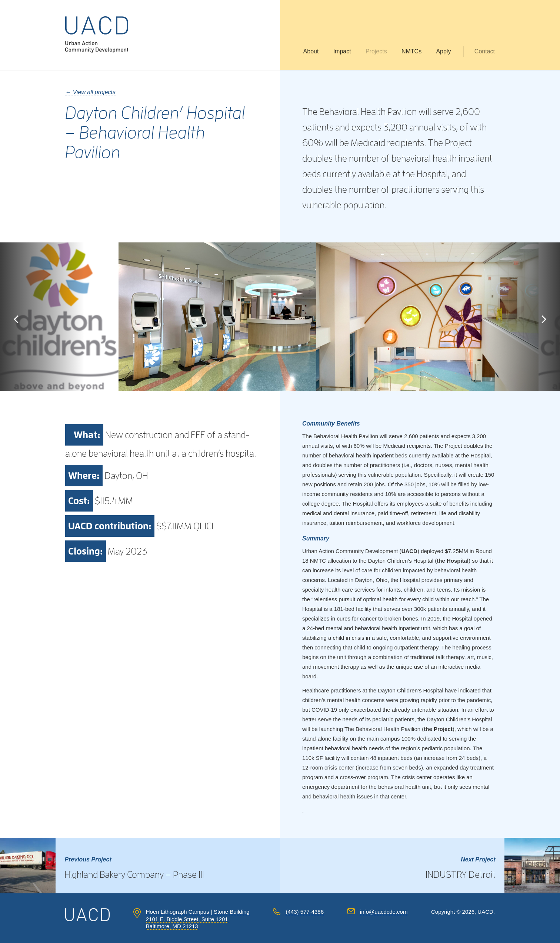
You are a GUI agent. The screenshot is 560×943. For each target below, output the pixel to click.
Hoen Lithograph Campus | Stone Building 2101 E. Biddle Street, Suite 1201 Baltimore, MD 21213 (198, 919)
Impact (342, 51)
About (311, 51)
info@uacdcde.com (384, 912)
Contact (485, 51)
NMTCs (411, 51)
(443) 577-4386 (305, 912)
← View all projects (90, 92)
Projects (376, 51)
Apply (443, 51)
